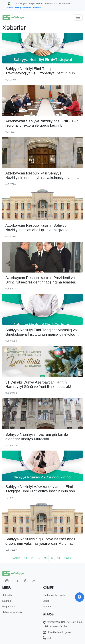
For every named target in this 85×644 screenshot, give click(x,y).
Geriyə (17, 558)
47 (52, 558)
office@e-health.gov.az (57, 632)
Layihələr (7, 601)
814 (47, 638)
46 (45, 558)
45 (39, 558)
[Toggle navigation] (78, 17)
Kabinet (47, 607)
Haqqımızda (9, 607)
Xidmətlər (8, 595)
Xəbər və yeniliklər (12, 612)
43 (26, 558)
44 (32, 558)
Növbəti (68, 558)
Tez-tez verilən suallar (54, 595)
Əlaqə (46, 601)
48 (59, 558)
